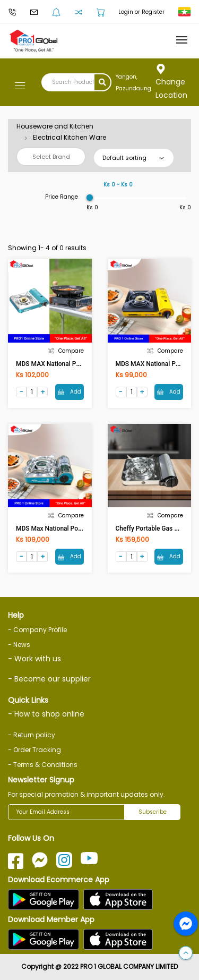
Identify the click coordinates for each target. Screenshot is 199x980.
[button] (186, 953)
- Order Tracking (34, 750)
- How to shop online (46, 714)
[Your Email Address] (66, 812)
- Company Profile (37, 630)
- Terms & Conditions (43, 765)
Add (70, 392)
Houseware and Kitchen (55, 126)
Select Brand (51, 157)
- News (19, 645)
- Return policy (32, 735)
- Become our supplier (49, 679)
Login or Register (141, 12)
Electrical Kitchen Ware (70, 137)
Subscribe (153, 812)
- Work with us (34, 659)
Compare (66, 351)
